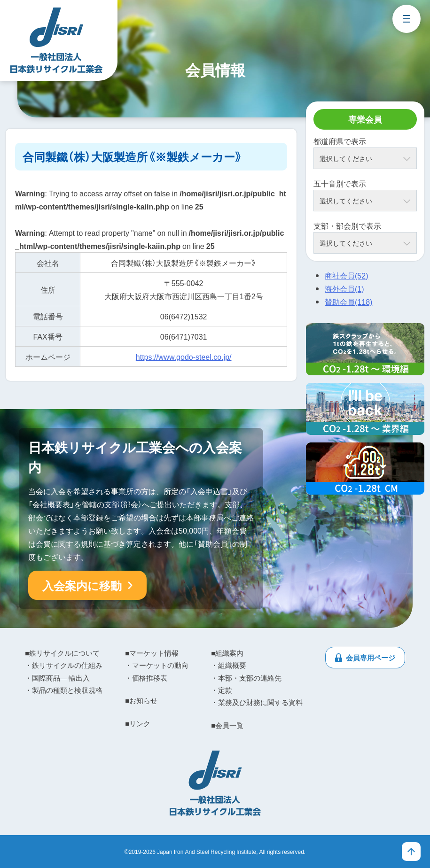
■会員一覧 (227, 725)
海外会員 (344, 288)
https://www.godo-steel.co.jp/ (184, 356)
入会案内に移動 (82, 585)
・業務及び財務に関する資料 (257, 702)
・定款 (222, 690)
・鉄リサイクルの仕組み (64, 665)
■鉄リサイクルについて (62, 653)
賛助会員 (348, 302)
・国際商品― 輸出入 (57, 678)
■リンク (138, 723)
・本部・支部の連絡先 (246, 678)
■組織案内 (227, 653)
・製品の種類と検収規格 (64, 690)
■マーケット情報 (152, 653)
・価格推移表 (146, 678)
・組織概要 (229, 665)
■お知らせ (141, 700)
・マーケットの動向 (157, 665)
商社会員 (346, 275)
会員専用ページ (371, 658)
